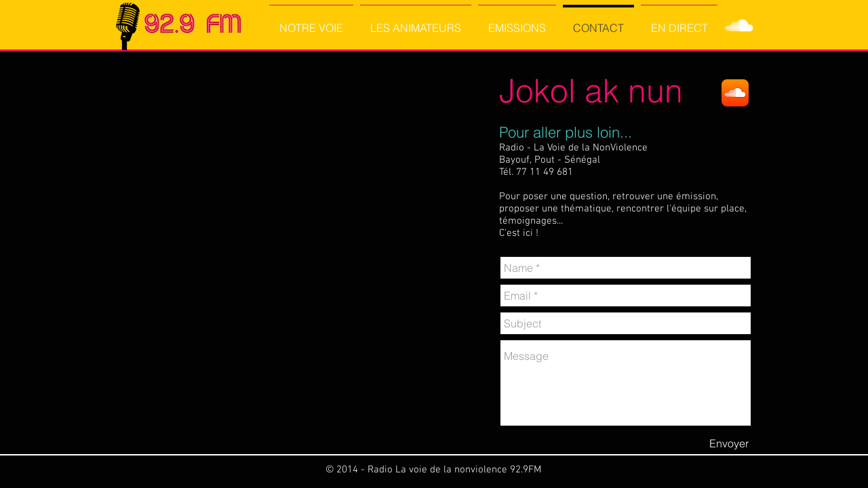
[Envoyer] (729, 443)
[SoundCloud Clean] (739, 26)
